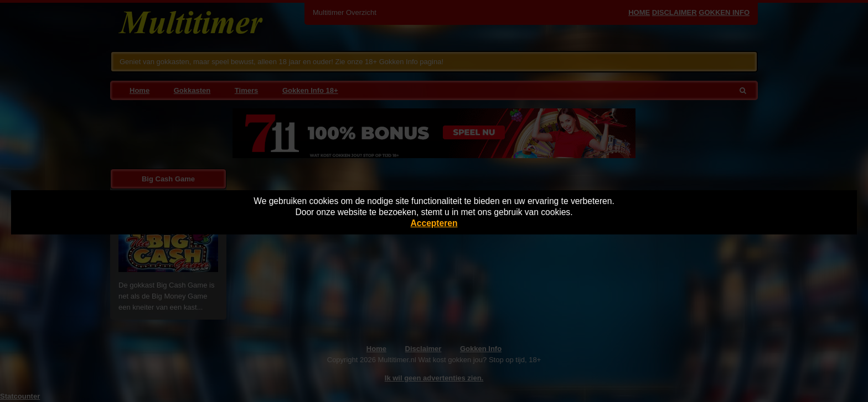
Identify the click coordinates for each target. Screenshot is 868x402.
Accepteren (434, 223)
